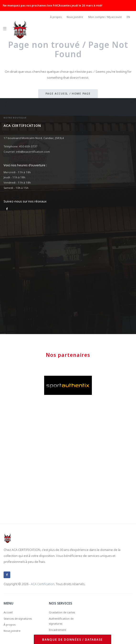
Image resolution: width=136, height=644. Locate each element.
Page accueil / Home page (68, 93)
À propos (56, 17)
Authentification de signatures (61, 621)
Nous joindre (75, 17)
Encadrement (58, 630)
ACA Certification (43, 584)
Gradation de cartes (62, 612)
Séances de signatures (18, 619)
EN (128, 17)
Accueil (8, 612)
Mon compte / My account (105, 17)
